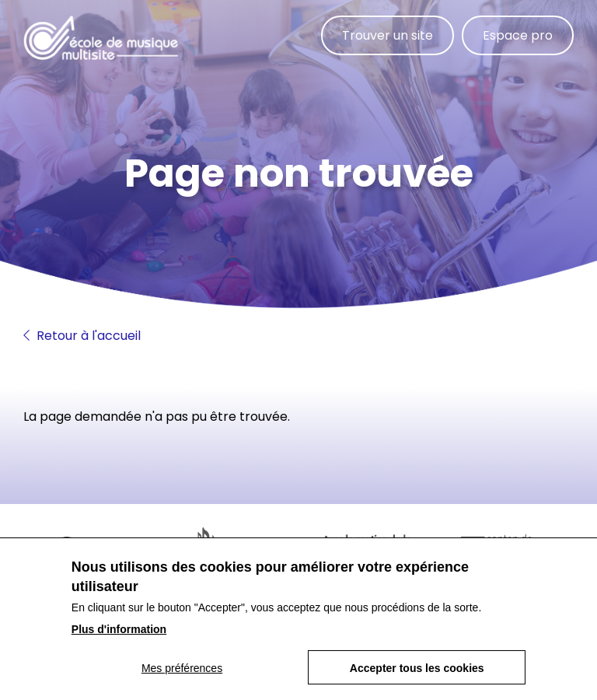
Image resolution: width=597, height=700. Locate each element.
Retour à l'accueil (82, 336)
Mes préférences (182, 668)
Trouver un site (388, 35)
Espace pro (518, 35)
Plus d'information (119, 629)
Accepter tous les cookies (417, 668)
